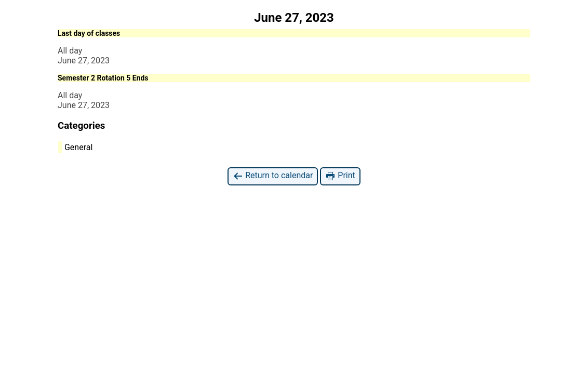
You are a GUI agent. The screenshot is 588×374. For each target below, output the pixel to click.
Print (340, 176)
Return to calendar (273, 176)
